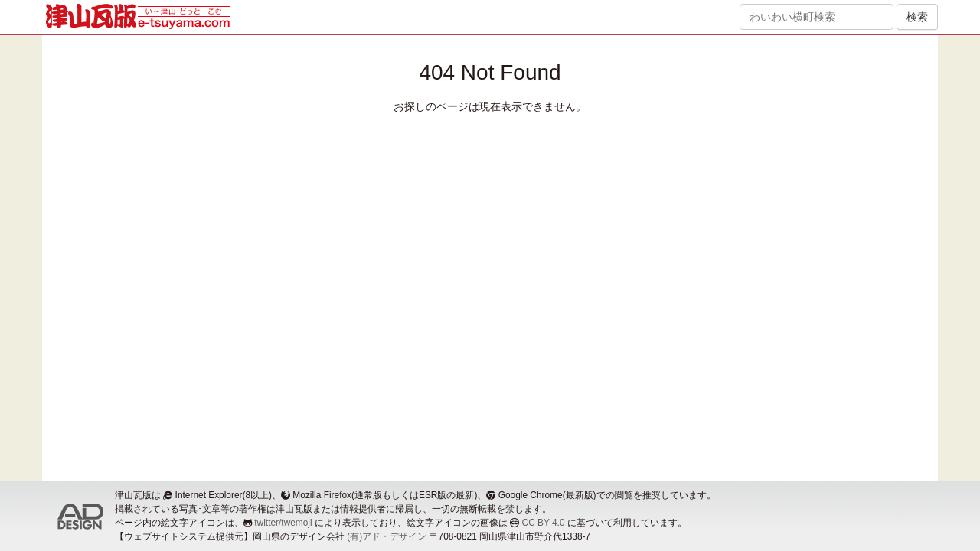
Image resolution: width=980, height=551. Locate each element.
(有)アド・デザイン (387, 536)
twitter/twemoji (283, 523)
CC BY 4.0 (544, 523)
